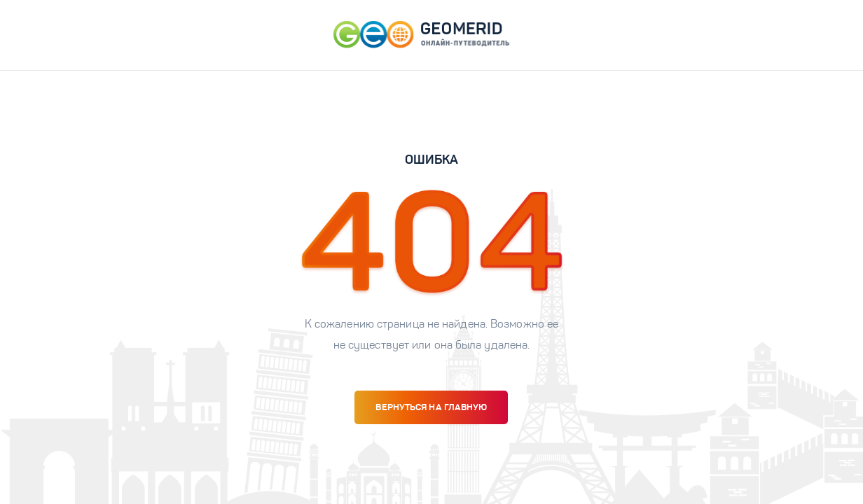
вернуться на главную (431, 407)
